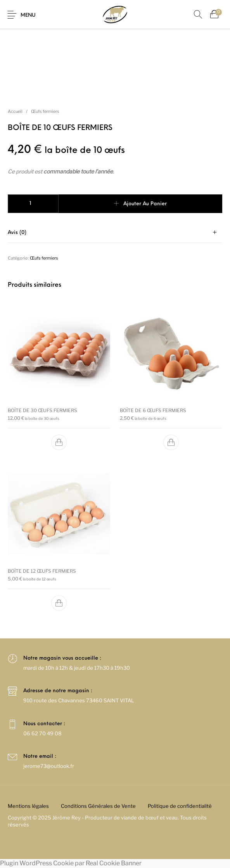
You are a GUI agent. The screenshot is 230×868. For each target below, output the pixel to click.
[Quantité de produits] (33, 204)
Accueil (15, 111)
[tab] (115, 233)
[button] (59, 442)
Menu (28, 15)
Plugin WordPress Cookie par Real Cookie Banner (71, 863)
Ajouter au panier (145, 204)
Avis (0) (17, 233)
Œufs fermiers (45, 111)
